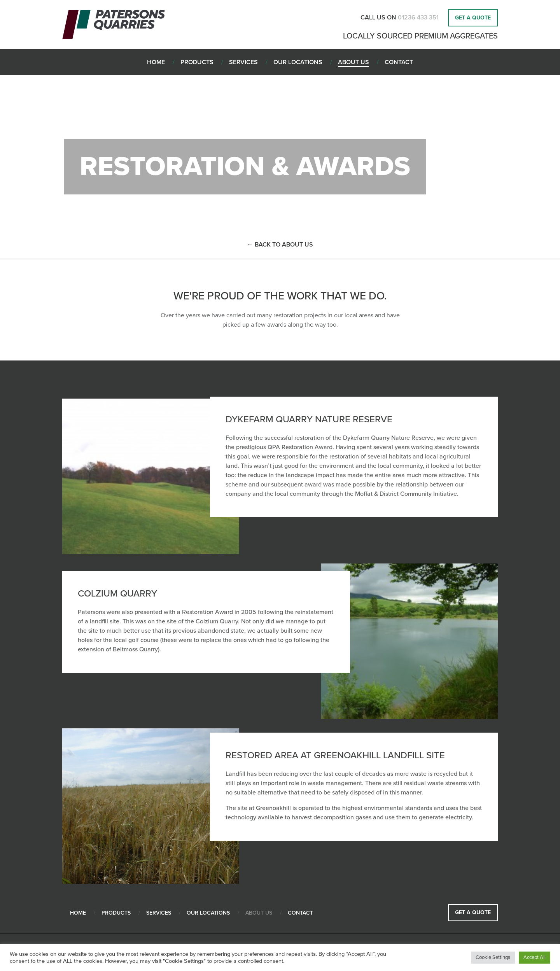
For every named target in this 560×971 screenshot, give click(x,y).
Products (116, 913)
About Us (259, 913)
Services (159, 913)
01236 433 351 (419, 17)
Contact (300, 913)
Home (78, 913)
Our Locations (208, 913)
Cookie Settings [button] (493, 957)
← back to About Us (280, 245)
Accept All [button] (535, 957)
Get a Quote (473, 18)
